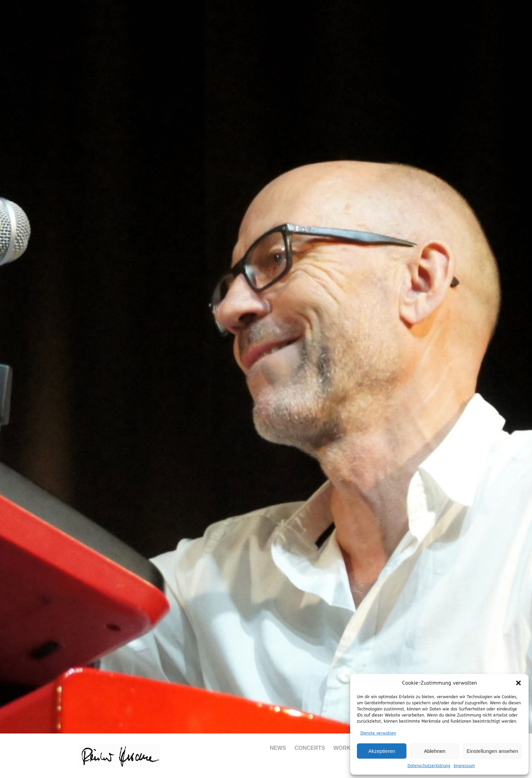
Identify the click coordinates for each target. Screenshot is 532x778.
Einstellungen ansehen (492, 751)
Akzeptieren (382, 751)
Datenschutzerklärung (429, 766)
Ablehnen (434, 751)
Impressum (464, 766)
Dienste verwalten (378, 733)
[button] (518, 683)
